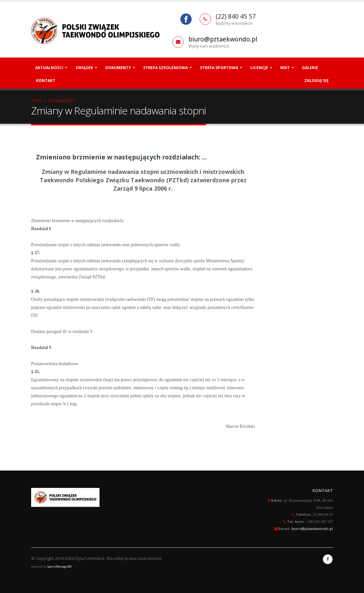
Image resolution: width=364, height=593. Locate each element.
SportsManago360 (60, 566)
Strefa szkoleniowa (165, 68)
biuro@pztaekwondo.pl (223, 39)
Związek (84, 68)
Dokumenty (118, 68)
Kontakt (46, 81)
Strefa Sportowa (219, 68)
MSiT (285, 68)
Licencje (259, 68)
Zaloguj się (316, 81)
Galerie (310, 68)
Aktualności (49, 68)
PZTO (37, 101)
